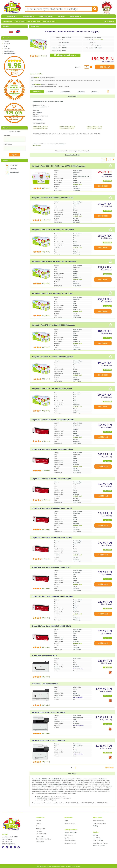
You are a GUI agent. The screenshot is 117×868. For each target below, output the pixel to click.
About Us (7, 49)
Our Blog (95, 826)
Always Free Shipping (71, 833)
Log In (106, 21)
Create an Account (70, 823)
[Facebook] (3, 847)
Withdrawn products (99, 846)
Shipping (7, 44)
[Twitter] (11, 847)
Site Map (96, 835)
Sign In (111, 21)
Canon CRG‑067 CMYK (49, 21)
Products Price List (70, 843)
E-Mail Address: (8, 145)
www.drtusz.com (8, 21)
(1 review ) (43, 56)
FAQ (6, 46)
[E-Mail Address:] (15, 148)
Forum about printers (99, 823)
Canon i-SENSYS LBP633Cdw (67, 127)
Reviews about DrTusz (36, 74)
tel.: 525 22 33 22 (7, 840)
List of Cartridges (98, 841)
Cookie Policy (40, 842)
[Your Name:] (15, 139)
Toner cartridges (27, 17)
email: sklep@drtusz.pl (9, 844)
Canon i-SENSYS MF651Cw (67, 129)
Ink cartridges (11, 17)
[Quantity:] (87, 67)
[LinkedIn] (15, 847)
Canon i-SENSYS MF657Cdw (94, 129)
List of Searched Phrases (100, 843)
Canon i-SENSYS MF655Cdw (94, 127)
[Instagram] (7, 847)
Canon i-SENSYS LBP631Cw (40, 127)
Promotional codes (70, 841)
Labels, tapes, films (45, 17)
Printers (60, 17)
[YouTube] (19, 847)
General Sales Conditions (43, 839)
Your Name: (7, 135)
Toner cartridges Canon (34, 21)
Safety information (37, 145)
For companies (41, 829)
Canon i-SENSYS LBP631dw (40, 129)
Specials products (70, 838)
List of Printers (97, 838)
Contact (7, 41)
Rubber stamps (75, 17)
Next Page (109, 768)
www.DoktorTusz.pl (99, 821)
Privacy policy (40, 836)
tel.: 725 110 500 (7, 842)
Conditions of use (41, 834)
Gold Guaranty (69, 835)
